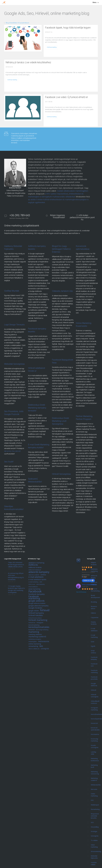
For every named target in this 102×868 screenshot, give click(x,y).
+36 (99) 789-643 (20, 215)
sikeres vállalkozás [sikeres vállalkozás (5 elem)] (34, 649)
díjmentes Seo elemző (12, 451)
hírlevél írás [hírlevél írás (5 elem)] (32, 623)
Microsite (94, 789)
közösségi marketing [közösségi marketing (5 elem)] (42, 630)
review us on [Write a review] (88, 580)
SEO (92, 822)
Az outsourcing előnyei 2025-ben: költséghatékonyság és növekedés (16, 576)
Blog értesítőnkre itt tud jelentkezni (17, 23)
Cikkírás (93, 613)
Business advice (94, 607)
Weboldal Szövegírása (14, 364)
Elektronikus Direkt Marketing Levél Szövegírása (60, 421)
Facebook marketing (94, 671)
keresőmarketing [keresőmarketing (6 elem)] (34, 625)
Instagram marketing (94, 709)
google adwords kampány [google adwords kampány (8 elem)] (38, 606)
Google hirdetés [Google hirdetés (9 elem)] (35, 608)
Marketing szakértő (94, 779)
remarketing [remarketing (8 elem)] (33, 646)
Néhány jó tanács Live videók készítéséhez (28, 62)
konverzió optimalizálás (95, 729)
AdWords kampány (94, 583)
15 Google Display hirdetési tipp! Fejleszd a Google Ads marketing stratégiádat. (16, 589)
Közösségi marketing (94, 740)
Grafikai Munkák (12, 291)
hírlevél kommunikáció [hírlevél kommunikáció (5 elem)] (35, 618)
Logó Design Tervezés (14, 325)
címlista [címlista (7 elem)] (43, 575)
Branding (94, 602)
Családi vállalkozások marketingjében (73, 191)
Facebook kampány (94, 658)
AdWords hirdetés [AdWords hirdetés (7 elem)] (35, 568)
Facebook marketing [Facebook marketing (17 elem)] (34, 597)
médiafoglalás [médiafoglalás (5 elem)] (33, 642)
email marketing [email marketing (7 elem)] (34, 589)
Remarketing (95, 809)
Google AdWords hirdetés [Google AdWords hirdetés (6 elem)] (37, 603)
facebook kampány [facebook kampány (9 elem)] (37, 594)
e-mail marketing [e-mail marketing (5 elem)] (33, 582)
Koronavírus (95, 734)
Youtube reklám (94, 863)
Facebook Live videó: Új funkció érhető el (66, 97)
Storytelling (95, 827)
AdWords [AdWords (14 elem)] (33, 565)
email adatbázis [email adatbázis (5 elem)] (33, 587)
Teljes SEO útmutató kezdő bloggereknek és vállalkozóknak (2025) (16, 565)
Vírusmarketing (96, 851)
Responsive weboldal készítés (95, 816)
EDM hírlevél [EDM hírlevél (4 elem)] (32, 584)
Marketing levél (94, 766)
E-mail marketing (94, 636)
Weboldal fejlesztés (94, 857)
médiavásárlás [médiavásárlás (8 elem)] (44, 641)
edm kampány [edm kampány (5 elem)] (40, 584)
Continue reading (52, 47)
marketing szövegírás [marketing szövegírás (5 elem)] (35, 639)
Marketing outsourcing (95, 773)
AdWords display (94, 577)
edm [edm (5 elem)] (41, 582)
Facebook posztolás (94, 678)
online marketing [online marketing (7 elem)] (35, 644)
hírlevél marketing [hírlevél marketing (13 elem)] (38, 620)
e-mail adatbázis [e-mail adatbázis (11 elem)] (36, 577)
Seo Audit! (9, 462)
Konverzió (94, 723)
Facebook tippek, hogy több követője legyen (68, 28)
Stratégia (94, 831)
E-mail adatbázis (94, 630)
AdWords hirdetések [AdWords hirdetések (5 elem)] (35, 570)
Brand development (95, 596)
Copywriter (95, 617)
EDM (92, 642)
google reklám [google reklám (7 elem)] (34, 611)
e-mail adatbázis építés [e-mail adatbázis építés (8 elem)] (37, 580)
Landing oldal (93, 753)
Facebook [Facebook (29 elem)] (35, 591)
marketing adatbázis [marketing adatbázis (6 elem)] (35, 634)
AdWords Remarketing (95, 590)
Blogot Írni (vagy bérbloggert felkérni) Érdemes (61, 249)
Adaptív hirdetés (94, 563)
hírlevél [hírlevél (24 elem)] (45, 610)
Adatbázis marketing (94, 570)
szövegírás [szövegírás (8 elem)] (45, 649)
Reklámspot (95, 805)
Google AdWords (94, 684)
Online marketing (94, 795)
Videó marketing (94, 846)
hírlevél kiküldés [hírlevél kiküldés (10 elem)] (36, 615)
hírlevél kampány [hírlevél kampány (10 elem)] (36, 613)
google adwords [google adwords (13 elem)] (37, 601)
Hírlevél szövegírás (95, 696)
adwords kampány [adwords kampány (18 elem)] (39, 572)
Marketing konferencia (95, 759)
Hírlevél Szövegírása (61, 474)
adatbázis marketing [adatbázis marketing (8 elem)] (36, 563)
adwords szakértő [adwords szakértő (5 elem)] (34, 575)
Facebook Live (94, 665)
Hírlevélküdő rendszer (95, 702)
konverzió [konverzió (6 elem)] (32, 630)
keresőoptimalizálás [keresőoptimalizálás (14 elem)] (39, 627)
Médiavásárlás (96, 785)
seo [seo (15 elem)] (41, 646)
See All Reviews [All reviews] (81, 592)
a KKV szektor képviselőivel (56, 194)
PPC (92, 800)
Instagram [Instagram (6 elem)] (40, 623)
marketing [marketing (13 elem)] (34, 632)
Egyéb (93, 646)
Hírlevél (93, 690)
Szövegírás (95, 836)
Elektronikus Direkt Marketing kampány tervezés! (37, 408)
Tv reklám (94, 840)
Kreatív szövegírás (95, 746)
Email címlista (93, 652)
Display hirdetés (94, 623)
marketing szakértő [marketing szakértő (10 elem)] (37, 637)
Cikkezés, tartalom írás (62, 291)
